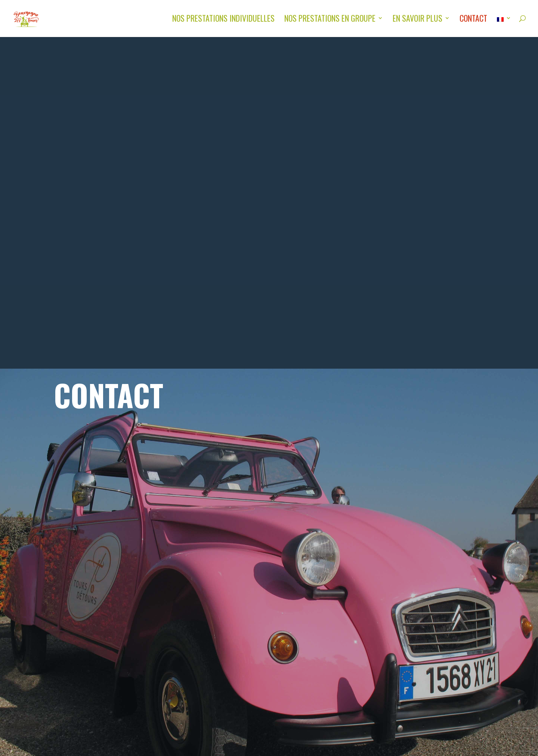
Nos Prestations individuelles (223, 20)
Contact (473, 20)
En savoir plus (418, 20)
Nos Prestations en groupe (330, 20)
